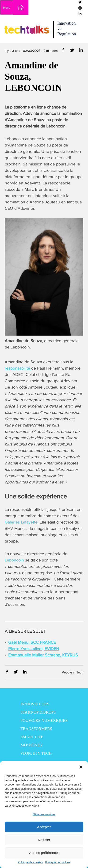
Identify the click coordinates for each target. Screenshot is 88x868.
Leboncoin (15, 560)
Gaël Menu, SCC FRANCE (32, 642)
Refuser (44, 840)
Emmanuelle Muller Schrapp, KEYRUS (43, 655)
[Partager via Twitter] (73, 51)
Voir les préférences (44, 853)
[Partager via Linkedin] (81, 51)
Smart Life (32, 737)
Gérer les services (44, 814)
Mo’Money (32, 745)
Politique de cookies (30, 862)
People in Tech (73, 672)
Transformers (36, 729)
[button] (81, 767)
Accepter (44, 827)
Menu (7, 8)
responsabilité (18, 368)
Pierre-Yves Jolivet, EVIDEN (34, 649)
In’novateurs (35, 704)
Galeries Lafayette (21, 522)
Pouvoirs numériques (44, 720)
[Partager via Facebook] (63, 51)
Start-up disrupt (38, 712)
